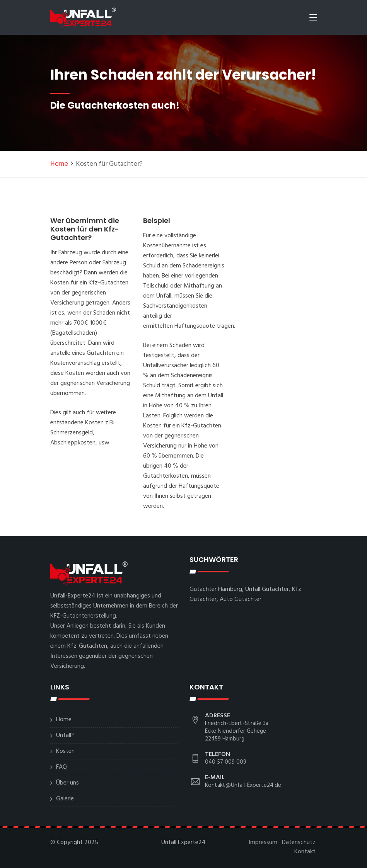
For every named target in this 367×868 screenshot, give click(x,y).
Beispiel (157, 220)
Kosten (65, 751)
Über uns (67, 783)
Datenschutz (299, 842)
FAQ (61, 767)
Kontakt (305, 852)
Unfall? (65, 735)
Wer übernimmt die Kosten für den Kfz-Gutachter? (85, 229)
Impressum (263, 842)
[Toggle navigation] (313, 19)
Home (59, 164)
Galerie (65, 799)
